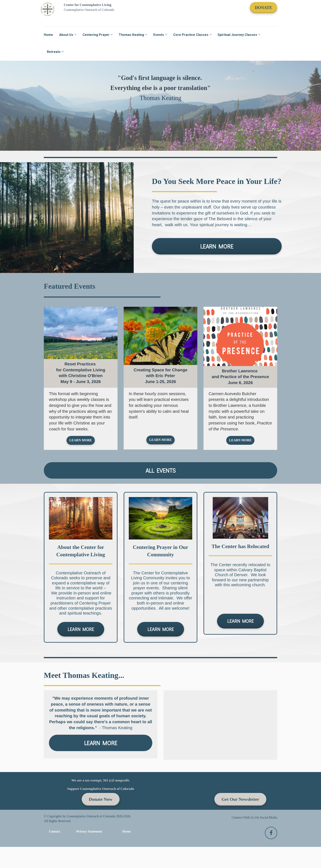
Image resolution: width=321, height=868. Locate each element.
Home (48, 35)
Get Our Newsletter (240, 799)
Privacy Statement (89, 831)
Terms (126, 831)
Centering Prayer (96, 35)
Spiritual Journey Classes (237, 35)
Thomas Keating (131, 35)
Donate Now (101, 799)
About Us (66, 35)
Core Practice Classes (191, 35)
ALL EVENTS (161, 470)
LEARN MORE (217, 246)
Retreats (54, 52)
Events (159, 35)
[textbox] (81, 373)
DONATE (263, 8)
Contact (54, 831)
